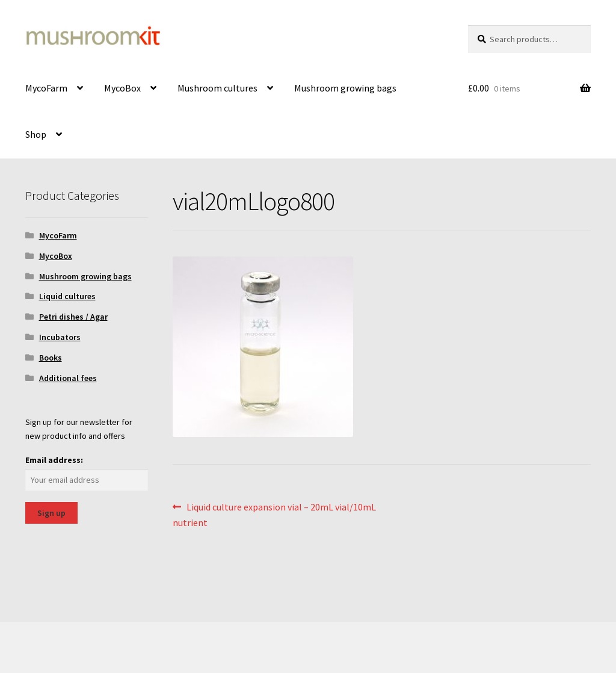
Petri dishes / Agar (73, 317)
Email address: (54, 460)
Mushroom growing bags (345, 88)
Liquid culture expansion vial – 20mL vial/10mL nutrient (274, 514)
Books (51, 358)
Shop (36, 134)
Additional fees (68, 378)
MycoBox (122, 88)
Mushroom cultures (217, 88)
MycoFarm (46, 88)
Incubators (60, 337)
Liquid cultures (67, 296)
